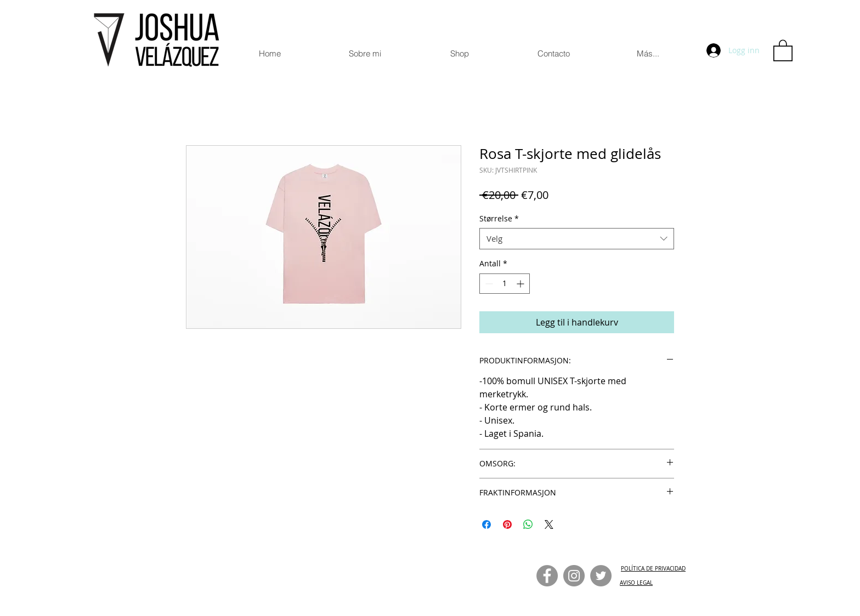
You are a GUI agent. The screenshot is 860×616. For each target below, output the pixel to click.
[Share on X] (549, 524)
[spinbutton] (505, 284)
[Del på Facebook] (486, 524)
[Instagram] (574, 576)
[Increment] (521, 284)
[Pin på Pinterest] (507, 524)
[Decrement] (488, 284)
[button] (783, 50)
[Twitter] (601, 576)
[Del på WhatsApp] (528, 524)
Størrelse (499, 218)
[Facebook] (547, 576)
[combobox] (577, 239)
